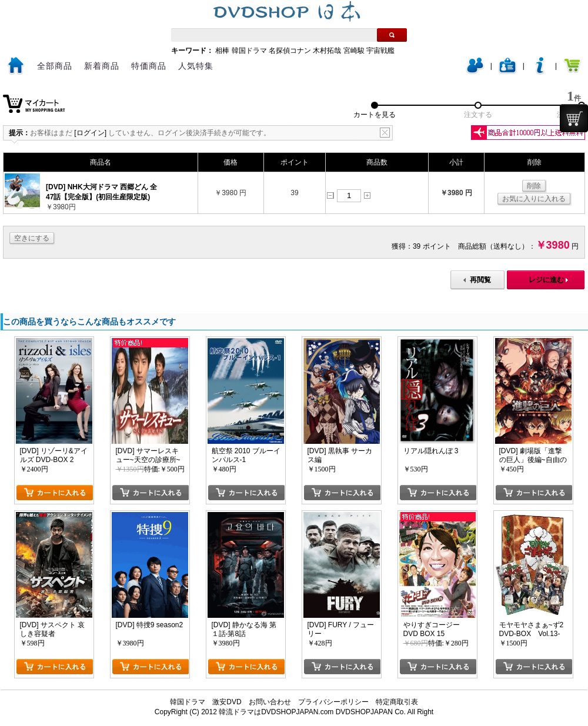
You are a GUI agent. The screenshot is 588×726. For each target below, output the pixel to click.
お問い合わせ (270, 702)
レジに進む (546, 280)
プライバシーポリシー (333, 702)
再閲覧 (480, 280)
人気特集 (196, 66)
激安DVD (227, 702)
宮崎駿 (354, 51)
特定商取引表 (397, 702)
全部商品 (55, 66)
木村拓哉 (327, 51)
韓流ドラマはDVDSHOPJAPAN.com (276, 712)
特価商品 (149, 66)
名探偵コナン (290, 51)
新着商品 (102, 66)
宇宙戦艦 (380, 51)
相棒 (222, 51)
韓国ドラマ (249, 51)
